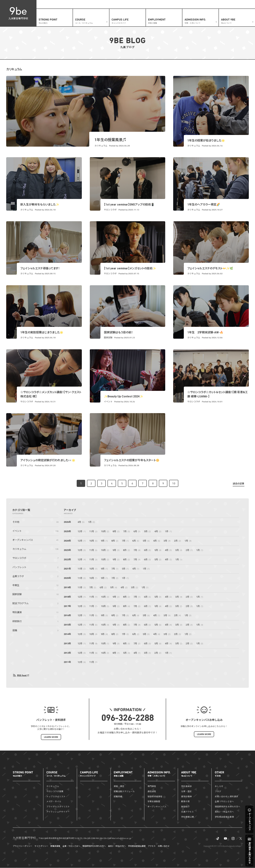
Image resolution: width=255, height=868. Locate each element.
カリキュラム (53, 786)
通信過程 (152, 792)
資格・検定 (119, 786)
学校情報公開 (188, 817)
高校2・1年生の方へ (144, 4)
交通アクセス (187, 812)
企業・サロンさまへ (210, 4)
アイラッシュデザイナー (58, 812)
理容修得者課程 (155, 797)
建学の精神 (186, 797)
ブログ (170, 4)
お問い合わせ (164, 846)
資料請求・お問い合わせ (187, 4)
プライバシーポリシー (22, 846)
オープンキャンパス (157, 807)
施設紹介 (185, 807)
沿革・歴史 (186, 792)
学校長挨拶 (186, 786)
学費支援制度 (154, 802)
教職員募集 (55, 846)
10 (174, 484)
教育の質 (185, 802)
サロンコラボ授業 (55, 792)
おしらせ (160, 4)
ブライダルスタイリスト (58, 807)
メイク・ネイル (54, 802)
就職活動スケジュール (124, 792)
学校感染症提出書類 (224, 817)
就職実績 (118, 797)
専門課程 (152, 786)
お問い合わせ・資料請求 (226, 797)
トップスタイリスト (56, 797)
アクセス (152, 846)
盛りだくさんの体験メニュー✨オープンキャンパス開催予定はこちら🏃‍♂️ (74, 4)
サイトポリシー (41, 846)
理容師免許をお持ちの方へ (228, 807)
